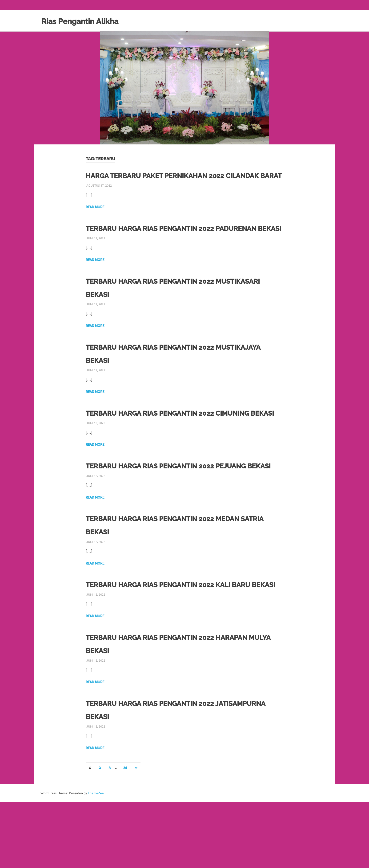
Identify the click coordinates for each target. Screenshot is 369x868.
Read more (95, 220)
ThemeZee (96, 859)
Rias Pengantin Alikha (88, 21)
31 (125, 833)
